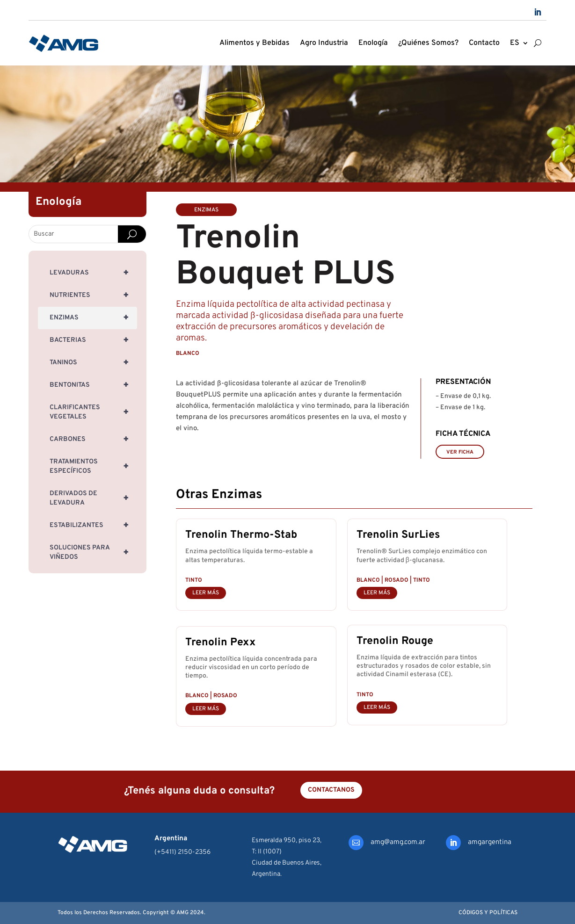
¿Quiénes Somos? (428, 43)
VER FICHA (460, 452)
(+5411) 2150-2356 (182, 852)
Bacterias (93, 340)
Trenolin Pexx (220, 643)
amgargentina (490, 842)
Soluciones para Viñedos (93, 553)
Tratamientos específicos (93, 467)
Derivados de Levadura (93, 498)
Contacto (484, 43)
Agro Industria (324, 43)
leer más (206, 593)
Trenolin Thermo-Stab (241, 535)
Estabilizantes (93, 526)
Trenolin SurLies (398, 535)
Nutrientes (93, 296)
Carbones (93, 440)
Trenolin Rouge (395, 641)
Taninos (93, 363)
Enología (373, 43)
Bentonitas (93, 385)
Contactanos (331, 790)
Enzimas (93, 318)
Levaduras (93, 273)
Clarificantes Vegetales (93, 412)
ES (515, 43)
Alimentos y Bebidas (255, 43)
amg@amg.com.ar (398, 842)
